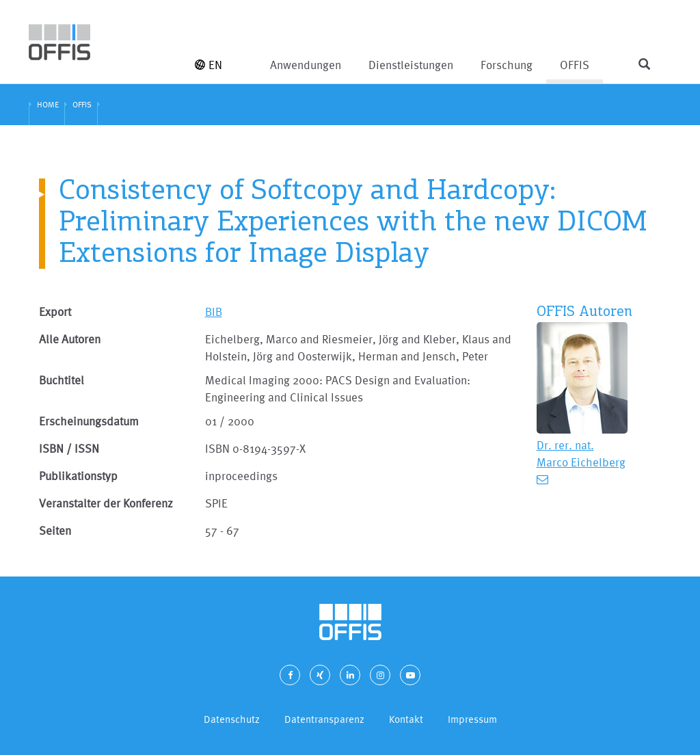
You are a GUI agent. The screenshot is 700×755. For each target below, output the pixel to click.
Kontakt (406, 719)
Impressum (472, 719)
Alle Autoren (70, 339)
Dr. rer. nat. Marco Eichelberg (581, 453)
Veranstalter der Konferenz (106, 503)
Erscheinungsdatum (89, 421)
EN (208, 65)
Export (55, 312)
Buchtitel (62, 380)
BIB (214, 312)
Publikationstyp (78, 476)
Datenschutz (232, 719)
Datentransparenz (324, 719)
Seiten (55, 530)
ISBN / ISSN (69, 448)
